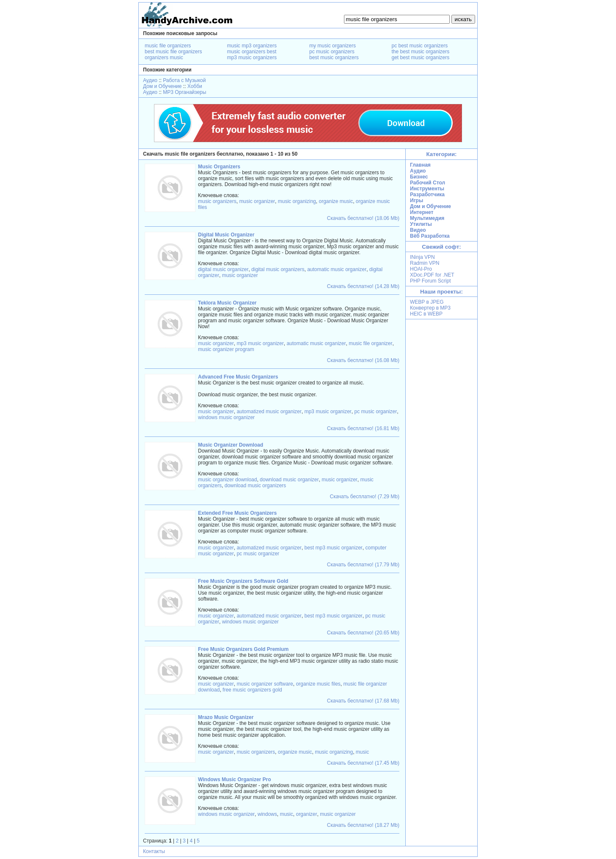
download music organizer (289, 480)
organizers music (164, 58)
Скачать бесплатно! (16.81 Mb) (363, 428)
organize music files (318, 684)
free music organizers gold (252, 690)
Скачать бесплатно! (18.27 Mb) (363, 825)
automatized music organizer (269, 412)
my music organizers (333, 46)
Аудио (150, 80)
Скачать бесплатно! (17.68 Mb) (363, 701)
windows (267, 814)
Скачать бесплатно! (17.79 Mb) (363, 565)
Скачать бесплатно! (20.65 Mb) (363, 633)
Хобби (195, 86)
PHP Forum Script (430, 281)
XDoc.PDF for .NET (432, 275)
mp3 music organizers (252, 58)
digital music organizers (278, 269)
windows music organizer (226, 417)
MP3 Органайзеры (184, 92)
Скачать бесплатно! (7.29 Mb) (365, 497)
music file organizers (168, 46)
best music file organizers (173, 52)
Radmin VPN (425, 263)
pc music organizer (376, 412)
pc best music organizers (420, 46)
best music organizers (334, 58)
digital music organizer (223, 269)
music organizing (297, 201)
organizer (306, 814)
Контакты (154, 851)
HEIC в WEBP (426, 314)
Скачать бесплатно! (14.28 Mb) (363, 286)
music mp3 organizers (252, 46)
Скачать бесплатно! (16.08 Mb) (363, 360)
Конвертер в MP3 (430, 308)
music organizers (217, 201)
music (362, 752)
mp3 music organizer (260, 343)
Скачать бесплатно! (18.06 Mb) (363, 218)
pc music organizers (332, 52)
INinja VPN (422, 257)
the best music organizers (421, 52)
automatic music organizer (337, 269)
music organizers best (252, 52)
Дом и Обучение (162, 86)
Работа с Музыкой (184, 80)
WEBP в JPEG (427, 302)
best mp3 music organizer (333, 548)
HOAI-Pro (421, 269)
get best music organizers (421, 58)
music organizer (257, 201)
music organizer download (227, 480)
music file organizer (370, 343)
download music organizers (255, 486)
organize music (336, 201)
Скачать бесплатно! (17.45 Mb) (363, 763)
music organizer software (265, 684)
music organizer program (226, 349)
